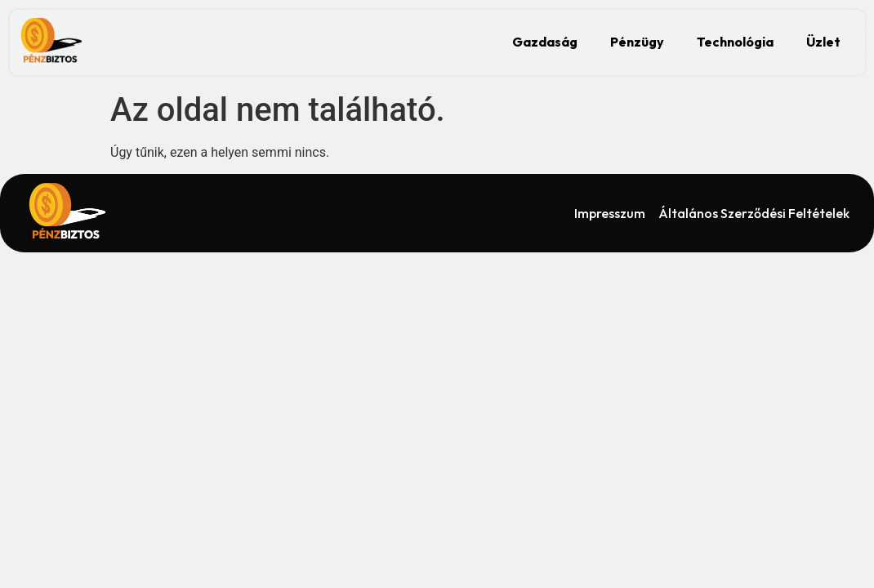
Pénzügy (637, 42)
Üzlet (823, 42)
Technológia (735, 42)
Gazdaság (545, 42)
